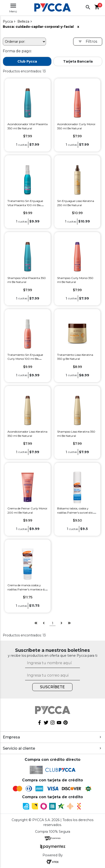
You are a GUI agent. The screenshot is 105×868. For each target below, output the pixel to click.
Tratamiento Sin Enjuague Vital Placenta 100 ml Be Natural (25, 205)
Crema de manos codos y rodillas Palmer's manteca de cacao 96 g (27, 589)
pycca (8, 21)
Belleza (23, 21)
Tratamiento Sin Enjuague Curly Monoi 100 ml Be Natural (25, 359)
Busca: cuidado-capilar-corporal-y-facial (38, 27)
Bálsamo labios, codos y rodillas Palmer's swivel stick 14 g (76, 512)
